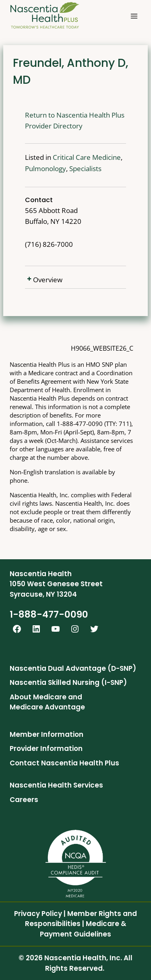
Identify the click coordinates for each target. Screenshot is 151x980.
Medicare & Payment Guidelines (83, 929)
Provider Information (46, 748)
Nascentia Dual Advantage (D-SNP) (73, 668)
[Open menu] (134, 16)
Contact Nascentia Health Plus (64, 763)
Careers (24, 800)
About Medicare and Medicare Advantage (47, 702)
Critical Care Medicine (87, 157)
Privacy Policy (38, 914)
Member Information (47, 734)
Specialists (85, 169)
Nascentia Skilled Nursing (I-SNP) (68, 682)
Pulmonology (46, 169)
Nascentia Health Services (56, 785)
